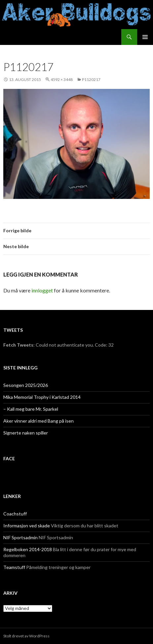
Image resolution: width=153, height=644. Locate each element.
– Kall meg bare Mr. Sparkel (31, 409)
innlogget (42, 290)
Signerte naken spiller (26, 433)
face (9, 458)
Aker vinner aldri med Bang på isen (38, 421)
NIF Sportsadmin (20, 537)
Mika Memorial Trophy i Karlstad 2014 (42, 397)
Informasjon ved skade (27, 526)
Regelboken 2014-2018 (28, 549)
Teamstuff (14, 567)
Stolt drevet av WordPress (26, 636)
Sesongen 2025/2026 (26, 385)
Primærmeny (145, 37)
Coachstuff (15, 514)
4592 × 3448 (62, 79)
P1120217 (91, 79)
